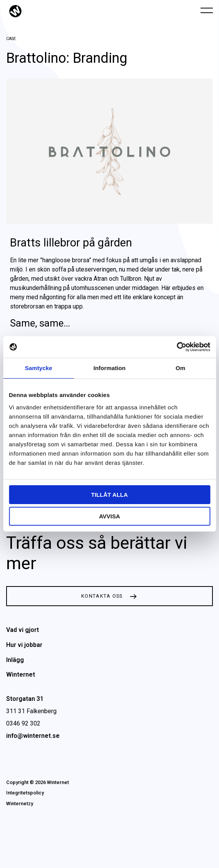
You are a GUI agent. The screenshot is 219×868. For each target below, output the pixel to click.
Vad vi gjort (23, 630)
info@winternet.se (33, 736)
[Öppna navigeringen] (207, 10)
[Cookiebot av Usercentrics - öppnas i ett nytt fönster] (176, 347)
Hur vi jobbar (24, 645)
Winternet (21, 674)
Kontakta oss (102, 596)
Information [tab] (110, 368)
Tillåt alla (109, 495)
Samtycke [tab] (39, 368)
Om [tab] (180, 368)
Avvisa (109, 516)
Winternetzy (20, 803)
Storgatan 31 (25, 699)
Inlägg (15, 660)
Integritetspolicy (25, 793)
